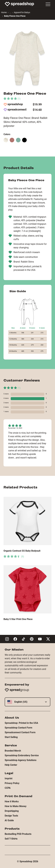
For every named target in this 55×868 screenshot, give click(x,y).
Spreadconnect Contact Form (20, 732)
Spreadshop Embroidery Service (22, 755)
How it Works (12, 801)
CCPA (8, 788)
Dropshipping (12, 811)
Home (4, 12)
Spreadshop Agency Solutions (21, 760)
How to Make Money (16, 806)
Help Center (11, 765)
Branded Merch (13, 751)
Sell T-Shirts (11, 839)
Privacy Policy (12, 783)
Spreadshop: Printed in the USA (21, 723)
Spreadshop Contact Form (18, 728)
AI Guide (9, 820)
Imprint (9, 778)
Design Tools (11, 816)
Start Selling (11, 737)
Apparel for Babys (22, 12)
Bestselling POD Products (18, 834)
